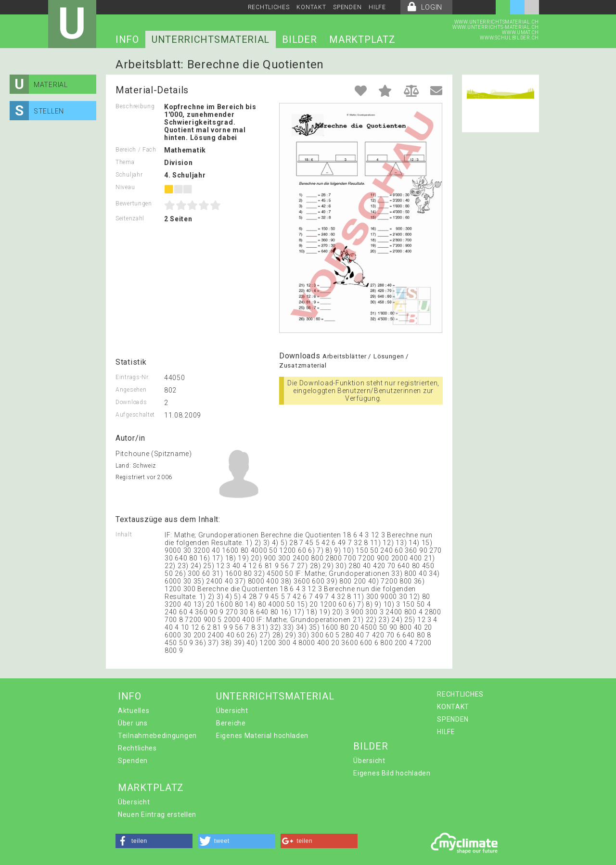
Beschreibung (135, 106)
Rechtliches (137, 748)
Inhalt (124, 534)
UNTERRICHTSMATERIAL (211, 39)
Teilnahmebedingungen (157, 736)
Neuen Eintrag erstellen (157, 814)
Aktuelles (134, 711)
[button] (154, 841)
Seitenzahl (130, 218)
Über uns (133, 723)
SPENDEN (347, 7)
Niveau (125, 187)
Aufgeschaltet (135, 415)
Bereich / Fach (136, 150)
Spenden (133, 761)
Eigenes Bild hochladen (392, 773)
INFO (127, 39)
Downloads (131, 402)
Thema (125, 162)
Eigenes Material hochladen (262, 736)
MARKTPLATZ (362, 39)
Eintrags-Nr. (133, 377)
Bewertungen (134, 204)
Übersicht (232, 711)
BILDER (299, 39)
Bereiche (231, 723)
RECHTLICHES (269, 7)
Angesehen (131, 390)
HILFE (377, 7)
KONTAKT (311, 7)
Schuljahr (129, 175)
